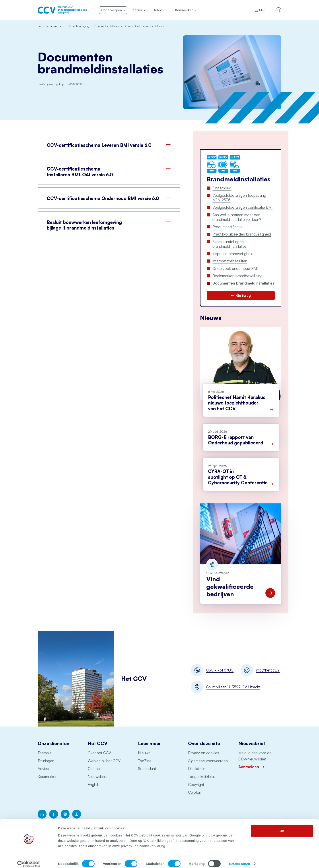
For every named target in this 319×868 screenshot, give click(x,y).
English (93, 785)
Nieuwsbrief (98, 777)
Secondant (147, 769)
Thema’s (44, 753)
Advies (43, 769)
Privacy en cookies (204, 753)
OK (282, 826)
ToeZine (145, 761)
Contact (94, 769)
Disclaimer (196, 769)
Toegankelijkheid (202, 777)
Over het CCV (99, 753)
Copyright (196, 785)
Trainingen (46, 761)
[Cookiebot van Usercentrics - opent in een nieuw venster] (29, 859)
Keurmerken (48, 777)
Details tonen (239, 859)
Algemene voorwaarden (208, 761)
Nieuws (144, 753)
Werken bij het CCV (104, 761)
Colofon (195, 792)
